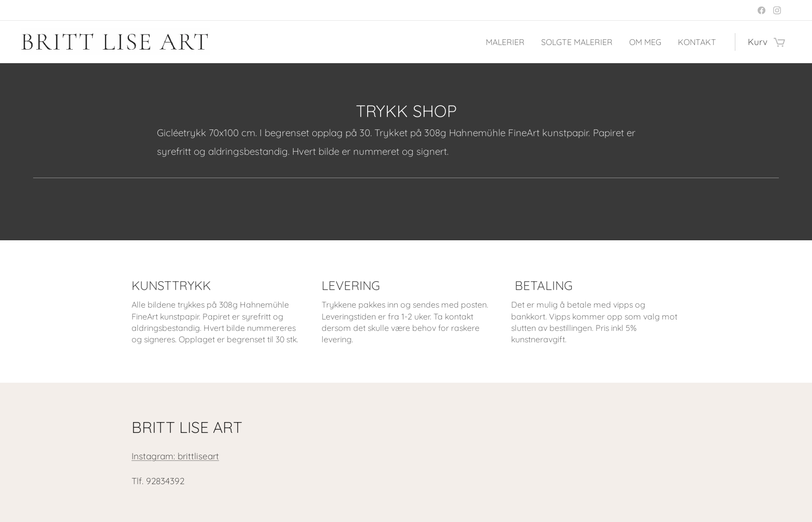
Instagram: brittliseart (175, 456)
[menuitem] (496, 42)
